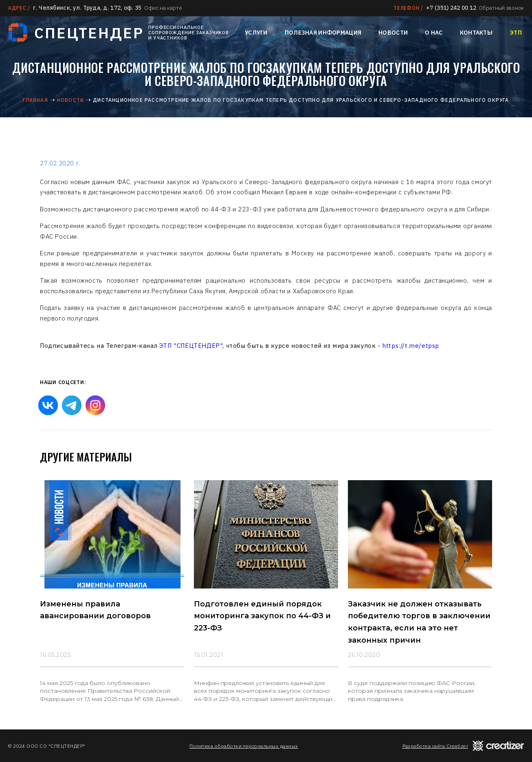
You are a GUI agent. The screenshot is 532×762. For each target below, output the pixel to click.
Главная (35, 100)
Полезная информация (323, 33)
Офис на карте (163, 8)
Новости (393, 33)
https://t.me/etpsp (411, 346)
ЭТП (516, 33)
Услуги (256, 33)
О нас (434, 33)
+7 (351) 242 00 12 (451, 8)
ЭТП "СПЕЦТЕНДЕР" (191, 346)
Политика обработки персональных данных (244, 746)
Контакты (476, 33)
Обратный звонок (501, 8)
